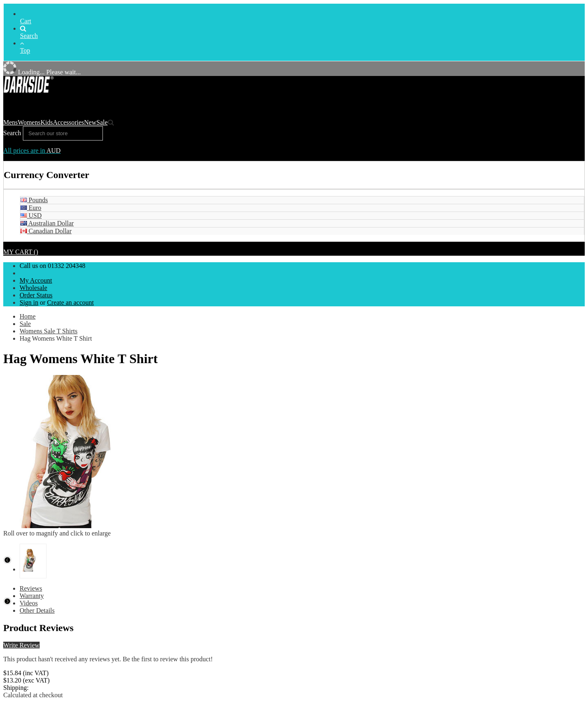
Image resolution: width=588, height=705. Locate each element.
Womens (29, 122)
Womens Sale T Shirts (49, 331)
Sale (102, 122)
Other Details (37, 610)
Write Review (21, 645)
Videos (29, 603)
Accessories (68, 122)
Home (28, 316)
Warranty (32, 596)
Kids (47, 122)
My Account (36, 280)
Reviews (31, 588)
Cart (26, 21)
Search (29, 32)
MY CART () (21, 252)
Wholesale (33, 288)
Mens (11, 122)
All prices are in (32, 151)
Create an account (70, 302)
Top (25, 47)
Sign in (29, 302)
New (90, 122)
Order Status (36, 295)
